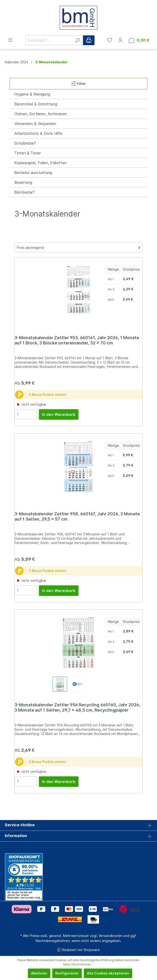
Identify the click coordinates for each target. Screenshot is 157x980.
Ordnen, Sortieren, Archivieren (41, 114)
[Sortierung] (78, 248)
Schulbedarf (25, 143)
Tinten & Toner (28, 153)
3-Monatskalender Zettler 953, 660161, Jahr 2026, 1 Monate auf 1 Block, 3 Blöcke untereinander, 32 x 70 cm (77, 340)
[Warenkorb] (139, 40)
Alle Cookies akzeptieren (108, 973)
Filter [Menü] (78, 83)
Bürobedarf (24, 192)
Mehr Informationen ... (78, 964)
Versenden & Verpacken (35, 124)
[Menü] (10, 40)
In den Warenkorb (59, 414)
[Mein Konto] (120, 40)
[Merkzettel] (110, 40)
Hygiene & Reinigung (32, 94)
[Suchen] (77, 40)
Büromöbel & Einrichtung (36, 104)
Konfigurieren (67, 973)
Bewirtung (23, 182)
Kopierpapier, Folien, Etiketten (40, 163)
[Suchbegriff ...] (49, 40)
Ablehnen (39, 973)
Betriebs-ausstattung (33, 173)
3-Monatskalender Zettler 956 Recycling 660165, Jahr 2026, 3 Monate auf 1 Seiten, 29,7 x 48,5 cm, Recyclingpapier (77, 707)
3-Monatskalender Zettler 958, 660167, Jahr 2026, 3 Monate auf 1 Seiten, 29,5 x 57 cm (77, 516)
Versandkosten (110, 936)
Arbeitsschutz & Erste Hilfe (38, 133)
